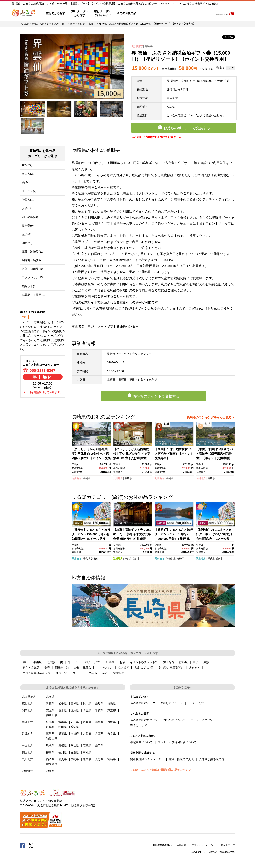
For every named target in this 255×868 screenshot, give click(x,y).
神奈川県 (171, 559)
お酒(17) (27, 208)
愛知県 (75, 727)
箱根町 (180, 559)
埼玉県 (87, 710)
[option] (72, 67)
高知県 (87, 752)
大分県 (99, 759)
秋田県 (87, 703)
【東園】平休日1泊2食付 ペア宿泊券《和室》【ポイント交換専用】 (174, 454)
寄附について (139, 725)
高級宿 (92, 24)
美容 (47, 668)
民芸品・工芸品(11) (34, 295)
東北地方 (27, 703)
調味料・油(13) (31, 260)
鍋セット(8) (29, 286)
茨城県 (50, 710)
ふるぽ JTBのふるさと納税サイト (24, 13)
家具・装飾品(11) (33, 252)
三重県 (50, 734)
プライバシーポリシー (204, 845)
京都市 (136, 559)
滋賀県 (63, 734)
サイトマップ (228, 845)
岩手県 (63, 703)
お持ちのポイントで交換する (187, 128)
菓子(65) (27, 234)
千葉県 (87, 559)
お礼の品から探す (57, 24)
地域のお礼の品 (144, 668)
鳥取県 (50, 745)
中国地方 (27, 745)
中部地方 (27, 722)
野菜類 (110, 662)
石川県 (75, 722)
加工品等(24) (30, 217)
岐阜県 (50, 727)
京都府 (128, 559)
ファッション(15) (33, 277)
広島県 (87, 745)
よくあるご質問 (170, 13)
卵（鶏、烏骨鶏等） (171, 668)
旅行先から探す (56, 13)
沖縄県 (50, 771)
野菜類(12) (29, 200)
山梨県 (99, 722)
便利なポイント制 (172, 703)
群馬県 (75, 710)
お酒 (122, 662)
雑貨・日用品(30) (33, 269)
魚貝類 (51, 662)
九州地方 (137, 46)
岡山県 (75, 745)
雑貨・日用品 (82, 668)
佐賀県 (63, 759)
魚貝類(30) (29, 174)
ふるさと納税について (144, 720)
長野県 (112, 722)
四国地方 (27, 752)
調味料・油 (62, 668)
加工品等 (169, 662)
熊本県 (87, 759)
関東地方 (76, 559)
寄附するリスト (197, 13)
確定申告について (141, 742)
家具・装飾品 (31, 668)
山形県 (99, 703)
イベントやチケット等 (144, 662)
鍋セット (194, 668)
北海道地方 (29, 697)
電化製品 (119, 673)
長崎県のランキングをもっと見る (209, 417)
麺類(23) (27, 243)
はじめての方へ (151, 13)
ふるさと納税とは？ (143, 703)
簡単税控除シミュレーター (147, 759)
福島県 (112, 703)
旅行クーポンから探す (80, 13)
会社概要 (181, 845)
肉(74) (26, 182)
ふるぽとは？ (196, 703)
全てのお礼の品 (127, 13)
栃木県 (63, 710)
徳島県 (50, 752)
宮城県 (75, 703)
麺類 (206, 662)
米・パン (74, 662)
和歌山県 (52, 739)
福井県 (87, 722)
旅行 (72, 24)
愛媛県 (75, 752)
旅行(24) (27, 165)
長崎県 (148, 46)
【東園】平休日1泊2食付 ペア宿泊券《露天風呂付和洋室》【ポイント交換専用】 (215, 454)
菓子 (196, 662)
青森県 (50, 703)
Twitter (31, 846)
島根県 (63, 745)
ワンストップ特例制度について (177, 742)
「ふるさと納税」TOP (32, 24)
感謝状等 (123, 668)
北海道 (50, 697)
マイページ (185, 13)
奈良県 (112, 734)
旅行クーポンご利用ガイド (102, 13)
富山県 (63, 722)
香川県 (63, 752)
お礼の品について (174, 720)
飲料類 (183, 662)
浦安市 (95, 559)
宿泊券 (81, 24)
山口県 (99, 745)
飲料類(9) (28, 226)
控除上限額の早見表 (181, 759)
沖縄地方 (27, 771)
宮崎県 (112, 759)
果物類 (37, 662)
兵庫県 (99, 734)
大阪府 (87, 734)
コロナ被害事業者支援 (36, 673)
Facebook (22, 846)
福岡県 (50, 759)
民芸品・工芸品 (98, 673)
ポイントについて (202, 720)
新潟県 (50, 722)
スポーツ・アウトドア (70, 673)
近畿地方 (118, 559)
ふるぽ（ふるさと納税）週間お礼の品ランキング (160, 770)
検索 (208, 13)
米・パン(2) (29, 191)
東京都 (112, 710)
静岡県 (63, 727)
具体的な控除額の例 (212, 759)
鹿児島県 (52, 764)
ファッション (104, 668)
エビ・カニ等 (93, 662)
